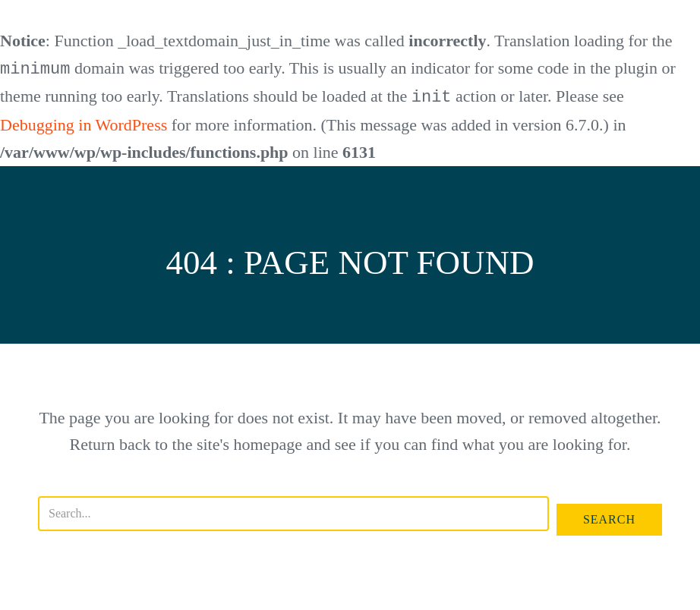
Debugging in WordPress (84, 123)
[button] (609, 518)
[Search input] (293, 512)
